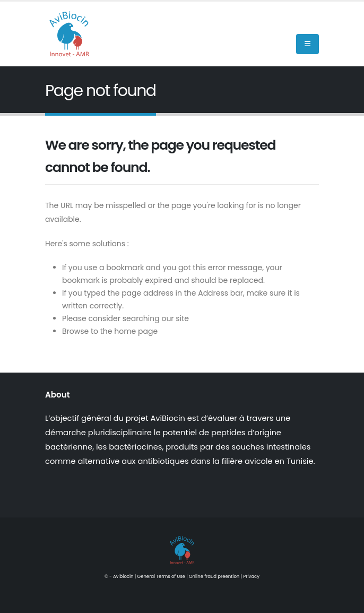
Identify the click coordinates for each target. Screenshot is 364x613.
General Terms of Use (161, 576)
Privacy (251, 576)
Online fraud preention (214, 576)
